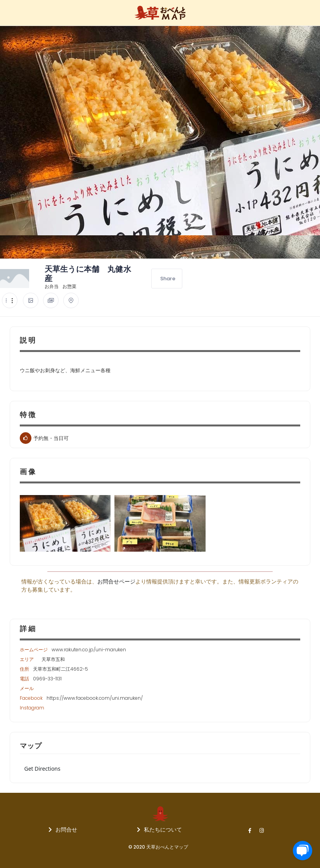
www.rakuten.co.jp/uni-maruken (89, 650)
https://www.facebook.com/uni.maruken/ (95, 698)
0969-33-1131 (47, 679)
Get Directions (42, 769)
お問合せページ (116, 582)
